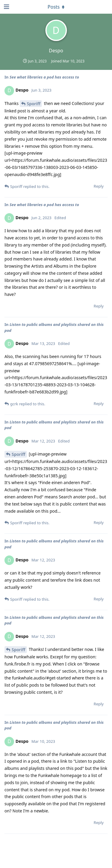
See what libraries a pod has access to (44, 77)
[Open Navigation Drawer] (6, 7)
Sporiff (34, 104)
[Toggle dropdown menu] (56, 7)
